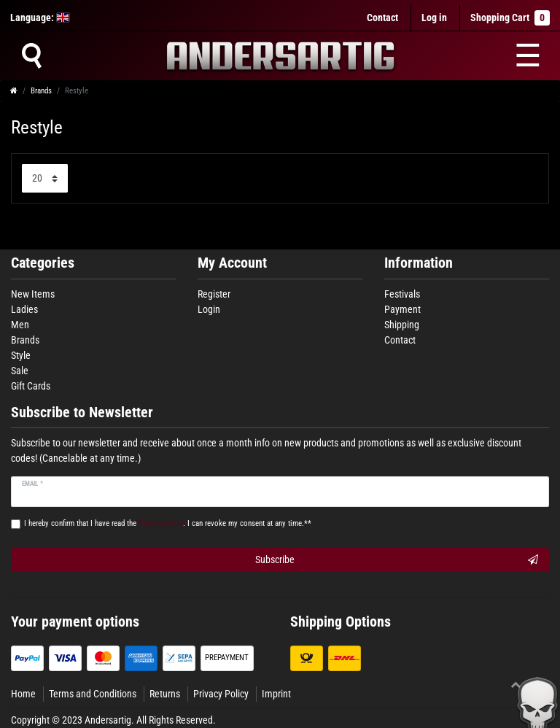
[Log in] (434, 18)
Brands (41, 91)
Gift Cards (31, 386)
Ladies (24, 309)
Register (214, 294)
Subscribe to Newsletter (82, 413)
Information (419, 263)
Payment (402, 309)
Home (23, 694)
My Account (232, 263)
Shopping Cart (510, 18)
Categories (43, 263)
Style (21, 355)
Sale (20, 371)
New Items (33, 294)
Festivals (402, 294)
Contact (382, 18)
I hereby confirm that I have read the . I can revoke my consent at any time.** (168, 523)
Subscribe (397, 560)
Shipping (402, 325)
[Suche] (31, 55)
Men (20, 325)
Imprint (276, 694)
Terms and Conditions (93, 694)
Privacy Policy (221, 694)
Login (209, 309)
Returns (165, 694)
